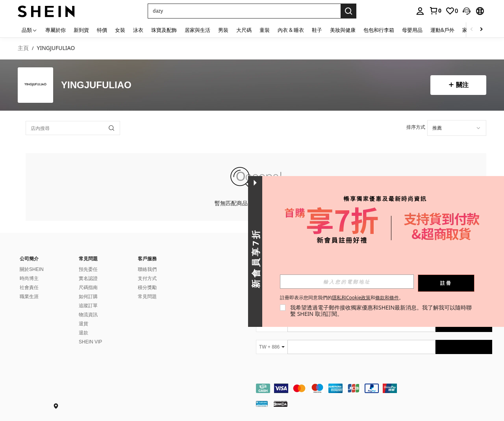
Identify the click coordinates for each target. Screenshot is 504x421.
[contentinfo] (374, 388)
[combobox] (457, 128)
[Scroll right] (481, 30)
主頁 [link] (23, 48)
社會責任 (29, 287)
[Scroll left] (472, 30)
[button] (467, 11)
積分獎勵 (147, 287)
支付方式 (147, 278)
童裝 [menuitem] (265, 30)
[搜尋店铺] (111, 128)
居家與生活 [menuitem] (197, 30)
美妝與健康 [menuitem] (343, 30)
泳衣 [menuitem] (138, 30)
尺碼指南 (88, 287)
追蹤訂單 (88, 306)
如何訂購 (88, 297)
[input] (347, 282)
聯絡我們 (147, 269)
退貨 (83, 324)
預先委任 (88, 269)
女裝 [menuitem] (120, 30)
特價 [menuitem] (102, 30)
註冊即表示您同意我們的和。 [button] (342, 298)
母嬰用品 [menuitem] (412, 30)
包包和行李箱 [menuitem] (379, 30)
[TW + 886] (272, 347)
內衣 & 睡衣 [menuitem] (291, 30)
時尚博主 (29, 278)
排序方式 (416, 127)
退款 (83, 333)
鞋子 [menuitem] (317, 30)
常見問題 (147, 297)
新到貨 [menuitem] (81, 30)
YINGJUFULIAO (96, 85)
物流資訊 (88, 315)
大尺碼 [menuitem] (244, 30)
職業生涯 (29, 297)
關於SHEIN (32, 269)
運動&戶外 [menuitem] (442, 30)
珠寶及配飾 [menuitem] (164, 30)
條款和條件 (387, 298)
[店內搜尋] (73, 128)
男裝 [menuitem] (223, 30)
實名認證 (88, 278)
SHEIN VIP (90, 342)
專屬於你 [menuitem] (56, 30)
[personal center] (420, 11)
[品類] (30, 30)
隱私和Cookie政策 (351, 298)
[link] (435, 11)
